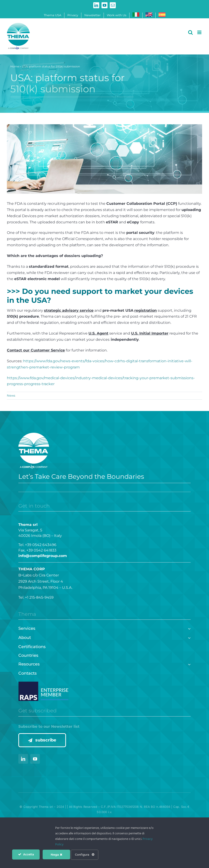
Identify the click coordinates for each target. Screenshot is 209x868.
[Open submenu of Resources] (188, 664)
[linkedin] (23, 759)
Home (15, 67)
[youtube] (35, 759)
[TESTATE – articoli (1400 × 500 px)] (104, 159)
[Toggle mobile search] (190, 32)
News (11, 395)
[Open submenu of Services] (188, 628)
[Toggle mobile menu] (200, 32)
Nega (56, 854)
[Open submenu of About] (188, 637)
